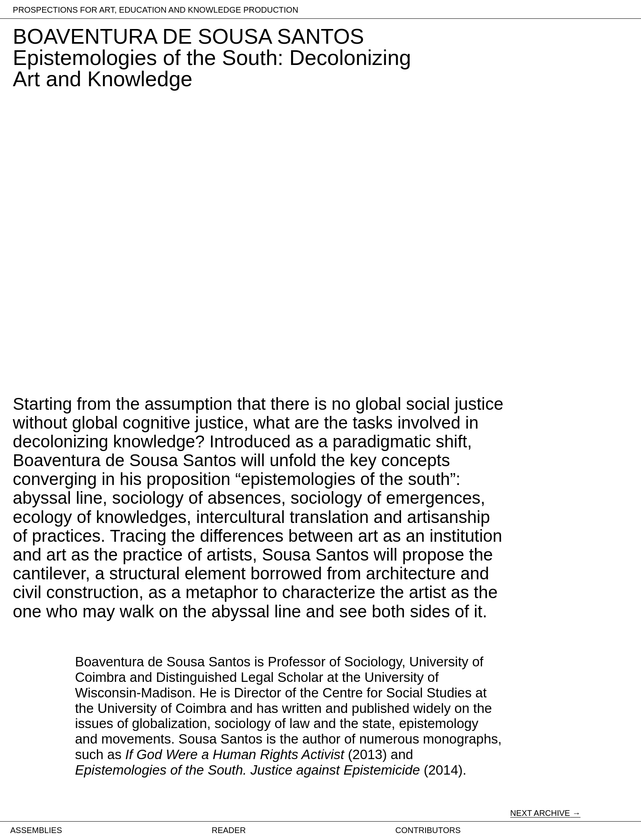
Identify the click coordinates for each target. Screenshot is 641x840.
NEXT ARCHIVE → (545, 813)
